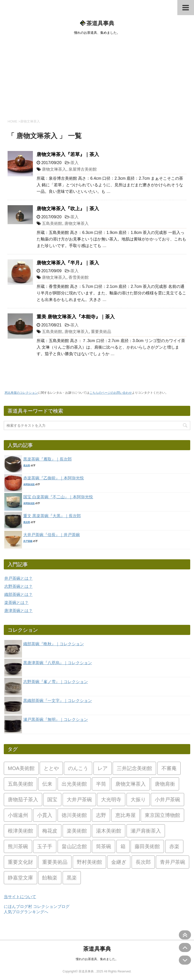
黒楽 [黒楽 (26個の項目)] (72, 878)
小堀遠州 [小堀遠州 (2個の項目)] (18, 815)
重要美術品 (101, 332)
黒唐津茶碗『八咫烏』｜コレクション (58, 663)
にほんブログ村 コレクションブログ (37, 907)
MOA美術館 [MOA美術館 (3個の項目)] (21, 768)
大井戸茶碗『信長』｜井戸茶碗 (52, 535)
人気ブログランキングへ (26, 912)
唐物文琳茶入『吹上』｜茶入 (68, 209)
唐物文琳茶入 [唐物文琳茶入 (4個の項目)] (131, 784)
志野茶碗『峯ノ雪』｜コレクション (56, 682)
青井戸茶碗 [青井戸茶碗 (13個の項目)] (173, 862)
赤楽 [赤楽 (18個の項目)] (174, 846)
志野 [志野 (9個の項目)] (101, 815)
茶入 (75, 163)
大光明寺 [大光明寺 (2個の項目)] (111, 800)
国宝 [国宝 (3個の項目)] (52, 800)
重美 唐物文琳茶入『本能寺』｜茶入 (76, 317)
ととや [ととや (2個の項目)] (51, 768)
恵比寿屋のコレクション (21, 393)
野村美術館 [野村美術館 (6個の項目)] (89, 862)
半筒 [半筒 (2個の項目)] (101, 784)
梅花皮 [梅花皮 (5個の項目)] (50, 831)
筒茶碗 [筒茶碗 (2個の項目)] (104, 846)
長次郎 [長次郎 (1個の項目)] (143, 862)
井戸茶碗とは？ (18, 578)
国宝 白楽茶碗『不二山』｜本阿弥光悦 (58, 497)
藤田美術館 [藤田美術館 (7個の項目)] (147, 846)
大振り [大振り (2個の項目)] (138, 800)
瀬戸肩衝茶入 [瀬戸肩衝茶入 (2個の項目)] (146, 831)
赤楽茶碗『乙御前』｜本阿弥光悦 (54, 478)
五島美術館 (52, 223)
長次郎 (27, 466)
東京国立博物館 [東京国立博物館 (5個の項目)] (162, 815)
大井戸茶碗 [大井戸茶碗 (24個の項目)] (79, 800)
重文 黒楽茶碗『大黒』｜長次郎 (52, 516)
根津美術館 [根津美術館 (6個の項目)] (20, 831)
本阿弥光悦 (29, 484)
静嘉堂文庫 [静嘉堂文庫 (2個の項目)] (20, 878)
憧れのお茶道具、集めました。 (97, 959)
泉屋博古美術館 (83, 169)
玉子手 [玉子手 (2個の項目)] (45, 846)
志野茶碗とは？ (18, 586)
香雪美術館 (79, 277)
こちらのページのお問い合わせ (111, 393)
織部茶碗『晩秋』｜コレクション (54, 644)
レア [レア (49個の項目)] (103, 768)
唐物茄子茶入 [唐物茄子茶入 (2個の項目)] (23, 800)
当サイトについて (20, 897)
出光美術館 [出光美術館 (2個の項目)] (74, 784)
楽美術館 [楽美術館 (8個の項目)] (77, 831)
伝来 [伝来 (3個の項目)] (47, 784)
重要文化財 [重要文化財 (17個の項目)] (20, 862)
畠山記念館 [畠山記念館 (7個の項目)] (74, 846)
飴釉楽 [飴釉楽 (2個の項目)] (50, 878)
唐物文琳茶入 (54, 169)
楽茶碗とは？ (16, 603)
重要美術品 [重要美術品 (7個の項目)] (55, 862)
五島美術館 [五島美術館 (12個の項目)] (20, 784)
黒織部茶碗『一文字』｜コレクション (58, 701)
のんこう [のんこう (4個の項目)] (78, 768)
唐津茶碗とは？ (18, 611)
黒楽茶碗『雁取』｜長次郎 (47, 459)
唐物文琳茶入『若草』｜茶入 (68, 154)
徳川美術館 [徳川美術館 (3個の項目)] (74, 815)
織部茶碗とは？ (18, 594)
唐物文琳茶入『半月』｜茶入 (68, 263)
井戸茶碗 (28, 541)
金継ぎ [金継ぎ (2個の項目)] (119, 862)
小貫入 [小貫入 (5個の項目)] (45, 815)
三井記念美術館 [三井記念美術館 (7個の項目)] (134, 768)
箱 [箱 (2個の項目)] (123, 846)
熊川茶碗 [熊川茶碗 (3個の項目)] (18, 846)
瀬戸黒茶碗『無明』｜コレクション (56, 719)
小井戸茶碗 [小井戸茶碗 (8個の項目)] (167, 800)
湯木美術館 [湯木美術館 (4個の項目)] (109, 831)
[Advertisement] (97, 76)
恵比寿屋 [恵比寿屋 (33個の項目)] (126, 815)
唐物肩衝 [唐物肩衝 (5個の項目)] (165, 784)
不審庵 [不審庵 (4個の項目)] (169, 768)
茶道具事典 (100, 23)
